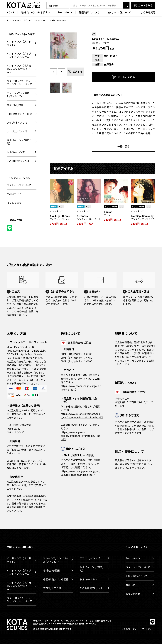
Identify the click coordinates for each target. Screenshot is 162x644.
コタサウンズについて (19, 185)
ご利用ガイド (14, 194)
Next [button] (61, 72)
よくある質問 (14, 203)
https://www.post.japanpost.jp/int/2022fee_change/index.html (81, 473)
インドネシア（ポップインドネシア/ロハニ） (30, 20)
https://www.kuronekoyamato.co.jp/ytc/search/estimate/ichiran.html (81, 416)
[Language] (58, 5)
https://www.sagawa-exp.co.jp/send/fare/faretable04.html (80, 436)
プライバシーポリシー (131, 629)
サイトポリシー (149, 629)
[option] (67, 49)
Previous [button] (53, 72)
